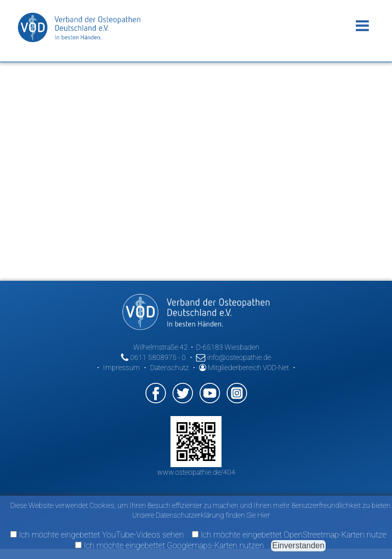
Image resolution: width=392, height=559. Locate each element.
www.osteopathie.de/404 (196, 472)
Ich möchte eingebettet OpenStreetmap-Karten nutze (289, 535)
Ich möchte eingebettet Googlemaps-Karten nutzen (169, 545)
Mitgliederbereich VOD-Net (244, 368)
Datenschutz (169, 368)
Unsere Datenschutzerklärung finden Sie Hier (201, 515)
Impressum (121, 368)
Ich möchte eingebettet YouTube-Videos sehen (97, 535)
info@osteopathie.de (234, 357)
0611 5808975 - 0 (153, 357)
